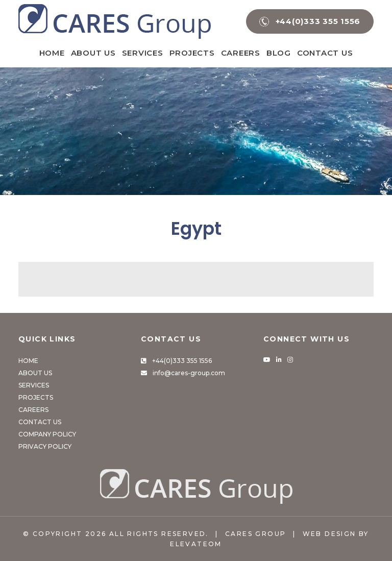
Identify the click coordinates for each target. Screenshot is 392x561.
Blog (279, 53)
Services (143, 53)
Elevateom (196, 544)
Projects (192, 53)
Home (52, 53)
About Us (93, 53)
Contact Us (325, 53)
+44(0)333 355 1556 (182, 361)
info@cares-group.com (189, 373)
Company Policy (47, 434)
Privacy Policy (45, 446)
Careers (241, 53)
